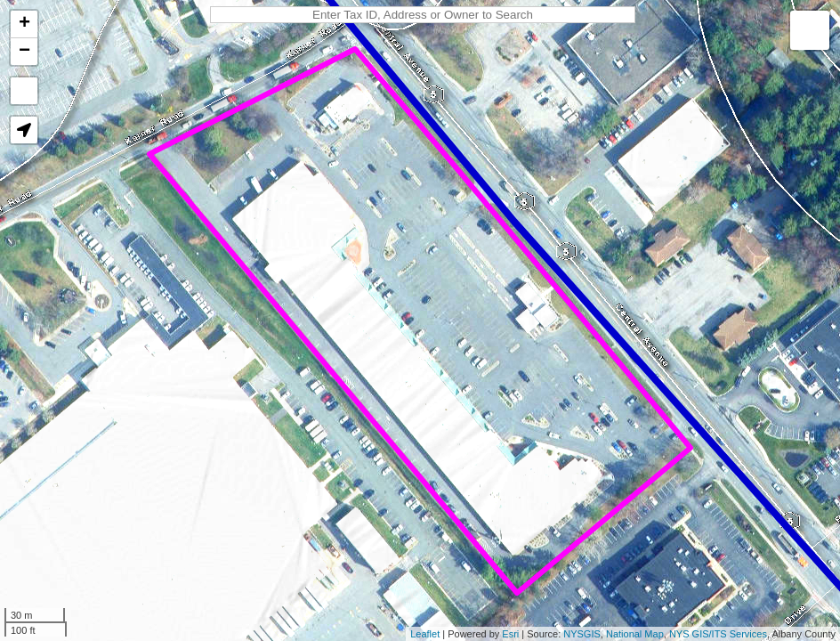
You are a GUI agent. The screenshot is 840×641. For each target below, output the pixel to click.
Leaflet (425, 634)
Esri (510, 634)
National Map (635, 634)
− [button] (24, 52)
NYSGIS (582, 634)
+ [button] (24, 24)
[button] (24, 130)
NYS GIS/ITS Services (718, 634)
